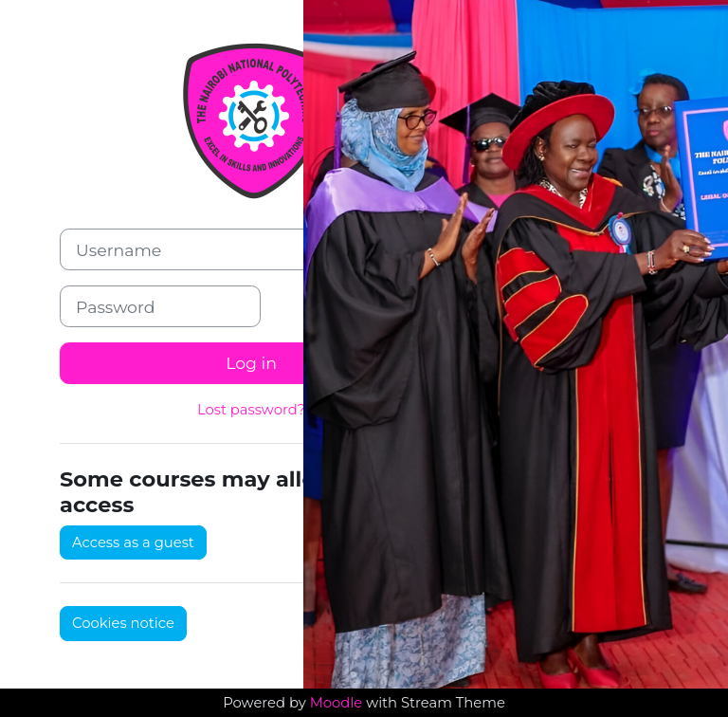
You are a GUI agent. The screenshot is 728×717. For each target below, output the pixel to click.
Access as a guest (133, 542)
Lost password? (251, 410)
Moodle (337, 703)
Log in (251, 363)
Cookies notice (123, 623)
